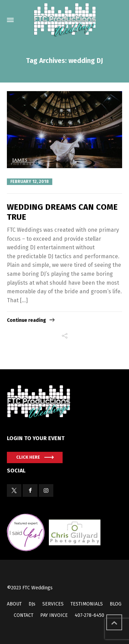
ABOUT (14, 604)
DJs (32, 604)
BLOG (116, 604)
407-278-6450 (89, 615)
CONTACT (24, 615)
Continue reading (26, 320)
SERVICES (53, 604)
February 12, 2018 (30, 182)
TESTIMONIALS (87, 604)
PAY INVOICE (54, 615)
